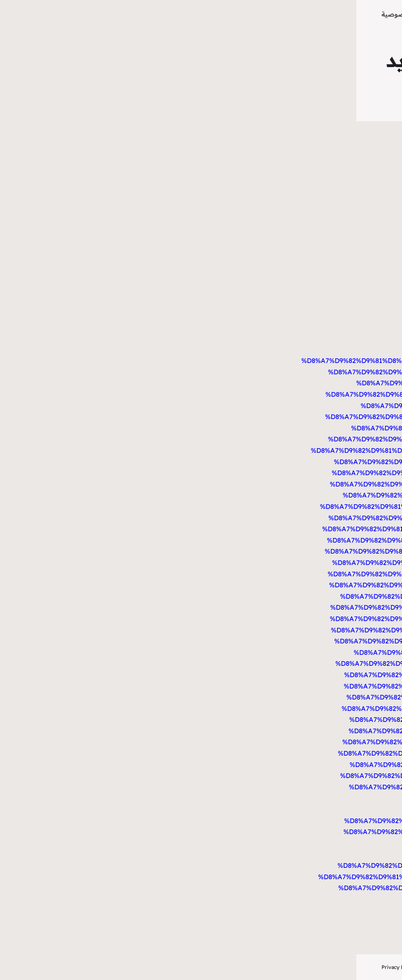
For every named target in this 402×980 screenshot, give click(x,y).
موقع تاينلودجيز (340, 14)
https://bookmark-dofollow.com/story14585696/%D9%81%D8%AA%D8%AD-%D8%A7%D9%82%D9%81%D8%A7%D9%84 (239, 327)
